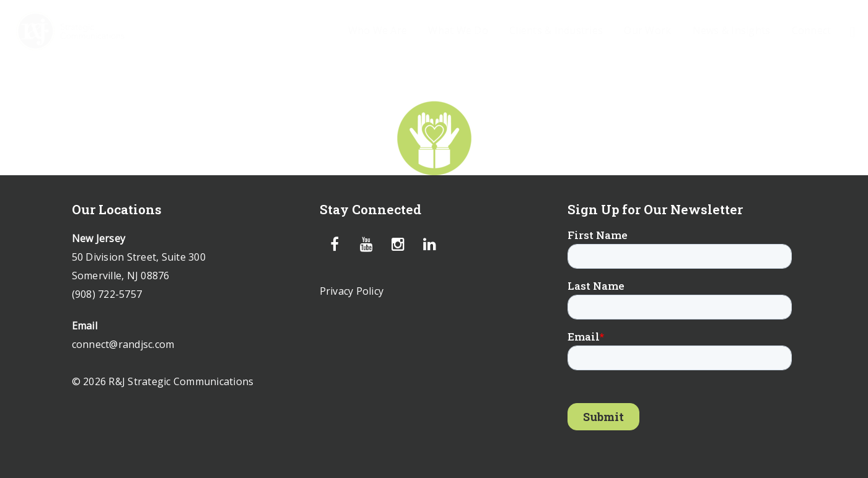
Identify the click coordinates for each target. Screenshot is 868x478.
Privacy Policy (352, 291)
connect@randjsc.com (123, 344)
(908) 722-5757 (107, 294)
